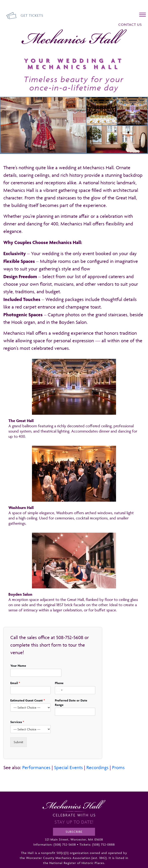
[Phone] (75, 690)
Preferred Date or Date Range (71, 703)
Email (15, 683)
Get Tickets (32, 15)
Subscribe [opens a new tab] (74, 832)
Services (17, 722)
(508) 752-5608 (65, 844)
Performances (36, 768)
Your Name (18, 666)
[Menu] (143, 15)
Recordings (97, 768)
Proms (118, 768)
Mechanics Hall (32, 32)
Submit (18, 742)
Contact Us (130, 25)
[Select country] (59, 690)
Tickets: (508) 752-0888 (97, 844)
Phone (59, 683)
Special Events (68, 768)
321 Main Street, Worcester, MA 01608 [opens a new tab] (74, 839)
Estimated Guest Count (28, 700)
